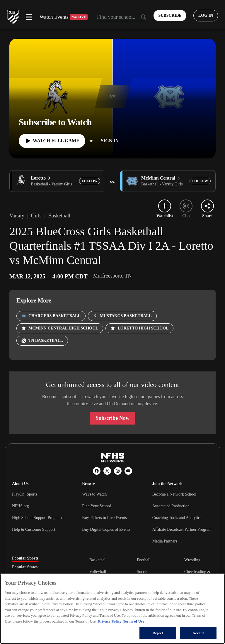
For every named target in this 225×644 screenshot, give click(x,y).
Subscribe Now (112, 418)
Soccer (142, 572)
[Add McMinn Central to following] (200, 181)
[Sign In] (110, 141)
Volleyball (98, 572)
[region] (112, 609)
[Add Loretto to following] (90, 181)
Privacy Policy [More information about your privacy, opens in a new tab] (110, 621)
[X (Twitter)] (107, 471)
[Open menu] (29, 17)
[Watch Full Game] (52, 141)
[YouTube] (128, 471)
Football (144, 560)
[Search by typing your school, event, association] (122, 18)
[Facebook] (97, 471)
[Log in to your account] (206, 16)
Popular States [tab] (25, 567)
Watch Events (64, 17)
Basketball (98, 560)
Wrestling (192, 560)
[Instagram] (118, 471)
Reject (158, 633)
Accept (198, 633)
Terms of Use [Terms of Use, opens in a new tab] (133, 621)
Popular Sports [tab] (25, 558)
